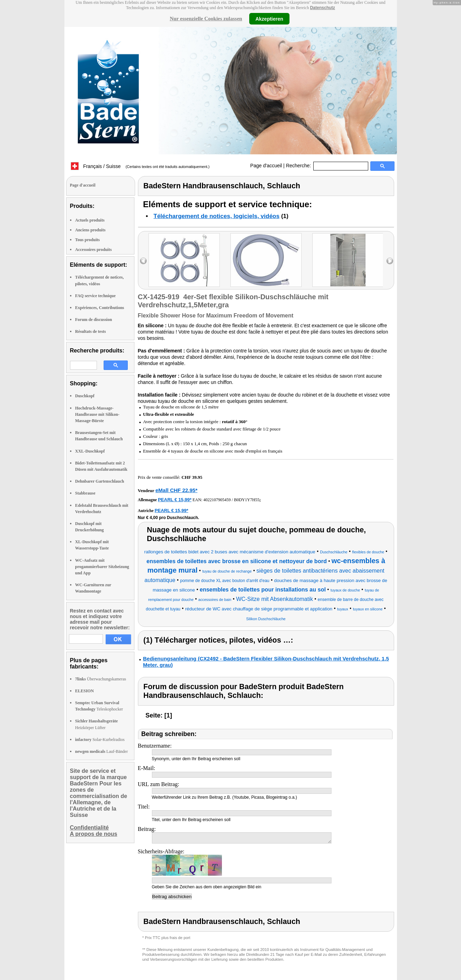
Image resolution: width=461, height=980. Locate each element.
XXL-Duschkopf (90, 451)
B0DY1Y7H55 (247, 500)
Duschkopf (85, 396)
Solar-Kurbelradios (100, 740)
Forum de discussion (94, 320)
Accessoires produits (94, 250)
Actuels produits (90, 220)
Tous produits (88, 240)
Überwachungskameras (101, 679)
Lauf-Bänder (102, 751)
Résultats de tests (91, 331)
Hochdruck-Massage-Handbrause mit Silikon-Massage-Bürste (97, 414)
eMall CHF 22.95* (176, 490)
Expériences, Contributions (100, 308)
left (143, 261)
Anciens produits (90, 230)
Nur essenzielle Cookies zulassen (206, 19)
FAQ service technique (96, 296)
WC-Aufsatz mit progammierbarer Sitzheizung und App (102, 567)
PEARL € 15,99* (175, 500)
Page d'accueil (266, 166)
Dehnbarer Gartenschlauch (100, 481)
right (390, 261)
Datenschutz (323, 8)
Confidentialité (89, 828)
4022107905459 (217, 500)
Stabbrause (85, 493)
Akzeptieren (269, 19)
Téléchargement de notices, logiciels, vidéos (217, 216)
